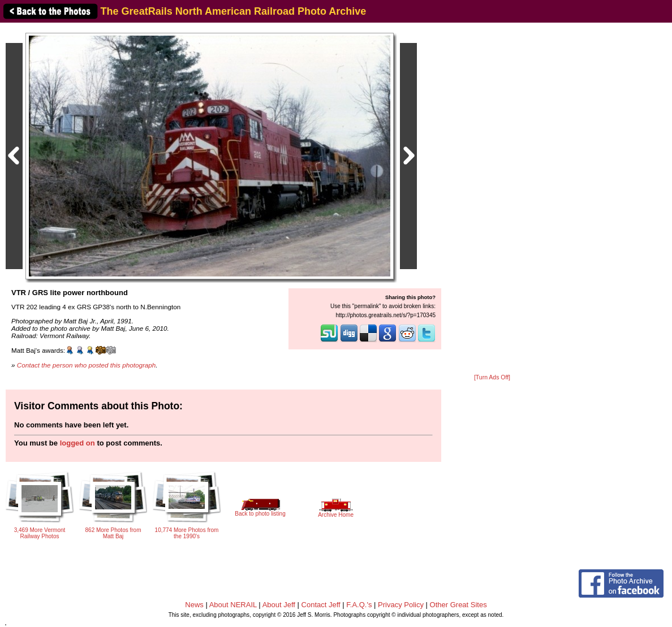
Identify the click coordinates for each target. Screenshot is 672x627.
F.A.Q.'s (359, 605)
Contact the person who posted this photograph (87, 365)
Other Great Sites (458, 605)
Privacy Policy (401, 605)
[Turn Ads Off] (492, 377)
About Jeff (279, 605)
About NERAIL (233, 605)
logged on (77, 443)
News (194, 605)
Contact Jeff (321, 605)
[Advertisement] (492, 199)
